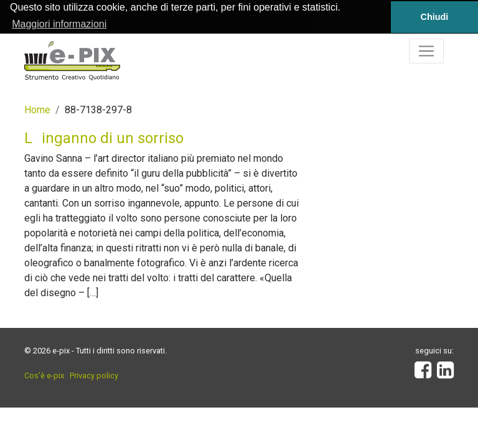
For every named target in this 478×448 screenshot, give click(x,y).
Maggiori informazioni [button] (59, 24)
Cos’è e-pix (44, 376)
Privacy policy (94, 376)
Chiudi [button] (435, 17)
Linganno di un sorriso (104, 138)
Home (37, 109)
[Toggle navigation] (426, 50)
